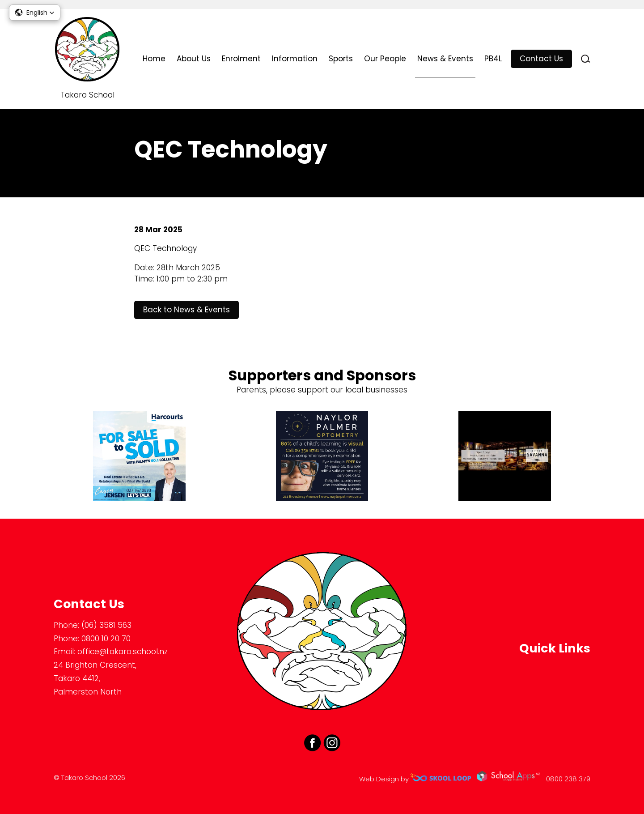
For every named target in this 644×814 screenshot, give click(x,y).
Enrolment (241, 59)
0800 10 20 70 (106, 639)
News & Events (445, 59)
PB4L (493, 59)
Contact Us (541, 59)
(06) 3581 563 (106, 625)
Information (295, 59)
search (586, 59)
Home (154, 59)
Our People (385, 59)
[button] (35, 13)
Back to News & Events (186, 310)
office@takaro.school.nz (123, 652)
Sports (341, 59)
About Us (194, 59)
